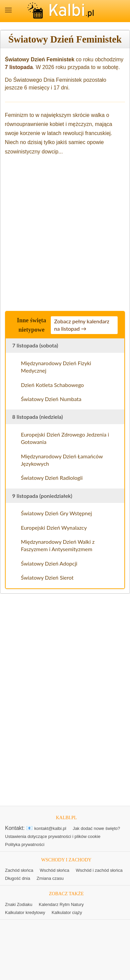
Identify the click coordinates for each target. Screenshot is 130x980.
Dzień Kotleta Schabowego (52, 385)
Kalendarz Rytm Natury (61, 904)
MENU (8, 10)
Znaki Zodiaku (19, 904)
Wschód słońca (54, 870)
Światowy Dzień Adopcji (49, 563)
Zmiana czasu (50, 878)
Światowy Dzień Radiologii (52, 478)
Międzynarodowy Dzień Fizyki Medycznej (56, 367)
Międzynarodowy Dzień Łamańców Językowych (62, 460)
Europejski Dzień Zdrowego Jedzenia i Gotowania (65, 438)
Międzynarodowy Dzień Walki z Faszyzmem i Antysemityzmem (58, 545)
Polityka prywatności (25, 844)
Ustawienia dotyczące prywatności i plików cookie (53, 836)
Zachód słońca (19, 870)
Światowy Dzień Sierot (47, 577)
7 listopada (19, 67)
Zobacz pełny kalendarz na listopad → (82, 325)
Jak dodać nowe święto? (97, 828)
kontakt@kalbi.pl (50, 828)
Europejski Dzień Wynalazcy (54, 528)
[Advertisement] (65, 231)
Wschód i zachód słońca (99, 870)
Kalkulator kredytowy (25, 912)
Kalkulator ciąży (67, 912)
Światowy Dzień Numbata (51, 399)
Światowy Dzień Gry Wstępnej (56, 513)
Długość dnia (18, 878)
